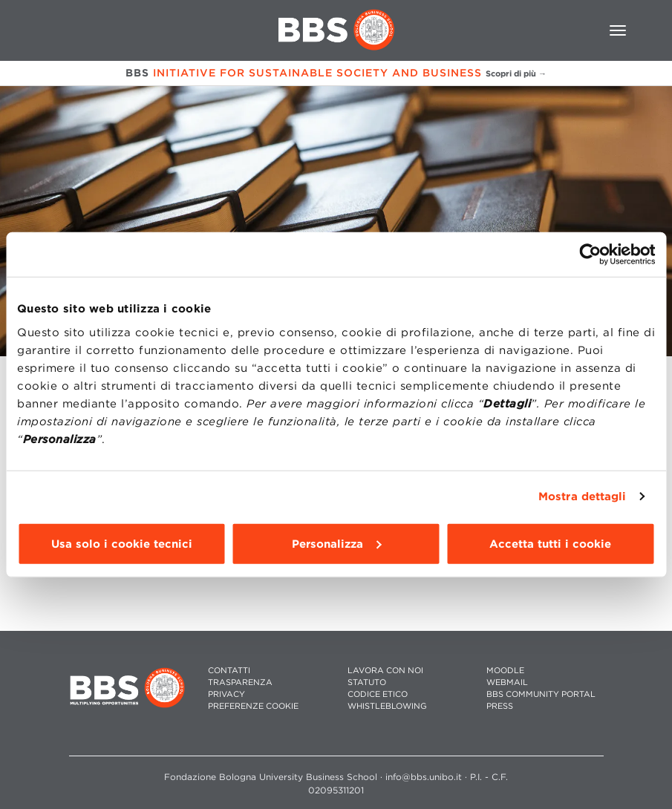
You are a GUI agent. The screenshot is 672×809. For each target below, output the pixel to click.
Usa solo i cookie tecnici (122, 543)
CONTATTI (229, 671)
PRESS (500, 706)
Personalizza (336, 543)
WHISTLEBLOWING (387, 706)
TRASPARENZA (240, 682)
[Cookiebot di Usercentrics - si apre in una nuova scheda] (590, 255)
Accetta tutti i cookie (550, 543)
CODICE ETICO (378, 694)
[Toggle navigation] (618, 30)
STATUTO (367, 682)
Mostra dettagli (583, 497)
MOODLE (505, 671)
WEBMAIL (507, 682)
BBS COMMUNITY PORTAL (541, 694)
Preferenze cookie (253, 706)
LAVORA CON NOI (385, 671)
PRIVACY (226, 694)
